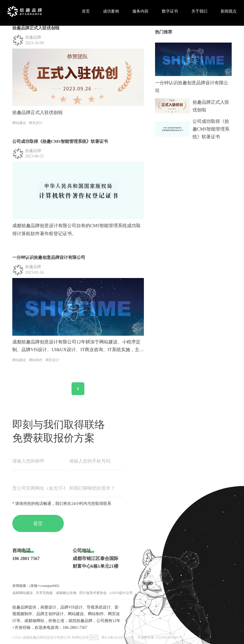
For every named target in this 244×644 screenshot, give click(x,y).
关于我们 (199, 11)
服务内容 (140, 11)
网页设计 (36, 123)
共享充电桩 (44, 593)
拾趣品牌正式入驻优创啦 (36, 28)
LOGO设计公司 (121, 593)
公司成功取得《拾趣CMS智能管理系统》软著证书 (60, 141)
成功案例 (111, 11)
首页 (86, 11)
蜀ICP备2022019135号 (118, 637)
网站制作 (36, 360)
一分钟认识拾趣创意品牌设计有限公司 (49, 257)
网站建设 (19, 123)
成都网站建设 (23, 593)
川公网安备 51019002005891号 (160, 637)
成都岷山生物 (66, 593)
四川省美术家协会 (93, 593)
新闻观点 (229, 11)
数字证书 (170, 11)
